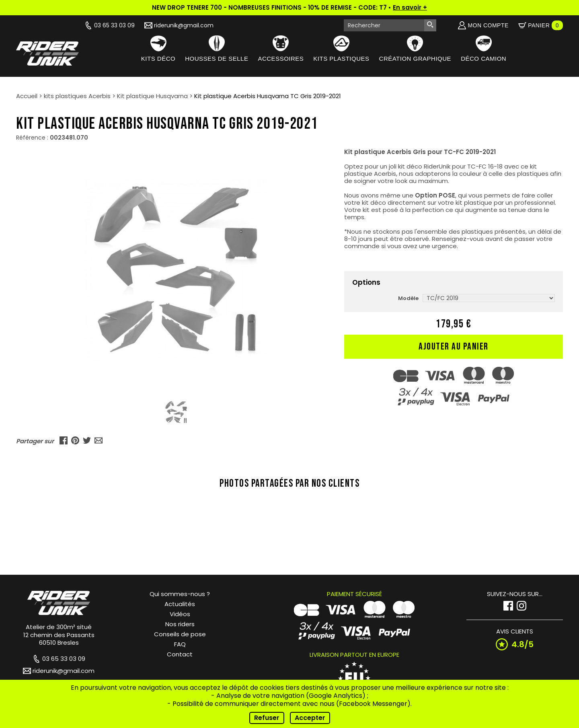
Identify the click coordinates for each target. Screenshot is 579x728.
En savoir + (410, 7)
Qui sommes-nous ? (180, 594)
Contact (180, 654)
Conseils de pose (180, 634)
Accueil (27, 96)
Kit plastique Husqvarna (152, 96)
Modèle (408, 298)
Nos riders (180, 624)
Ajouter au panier (454, 347)
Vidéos (180, 614)
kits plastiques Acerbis (77, 96)
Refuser (267, 718)
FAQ (180, 644)
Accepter (310, 718)
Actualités (180, 604)
